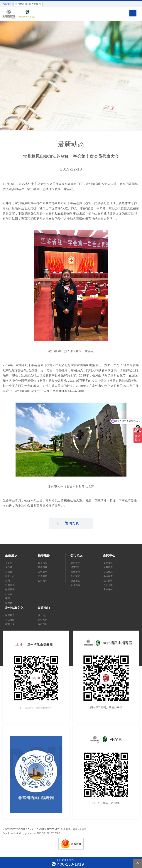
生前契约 (43, 581)
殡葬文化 (10, 624)
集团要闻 (108, 563)
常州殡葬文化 (14, 608)
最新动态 (108, 567)
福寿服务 (44, 555)
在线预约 (43, 624)
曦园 (8, 598)
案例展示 (43, 572)
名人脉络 (10, 620)
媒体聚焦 (108, 581)
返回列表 (68, 523)
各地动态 (108, 576)
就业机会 (43, 615)
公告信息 (108, 572)
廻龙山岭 (10, 576)
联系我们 (44, 608)
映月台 (9, 603)
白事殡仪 (43, 563)
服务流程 (43, 567)
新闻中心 (109, 555)
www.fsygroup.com (18, 829)
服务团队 (75, 581)
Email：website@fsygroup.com (19, 833)
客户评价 (108, 590)
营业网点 (43, 620)
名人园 (9, 594)
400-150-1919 (68, 864)
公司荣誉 (75, 576)
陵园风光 (10, 590)
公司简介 (75, 563)
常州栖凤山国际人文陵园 (74, 829)
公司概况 (77, 555)
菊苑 (8, 581)
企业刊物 (108, 585)
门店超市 (43, 576)
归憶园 (9, 572)
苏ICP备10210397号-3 (49, 833)
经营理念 (75, 567)
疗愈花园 (10, 585)
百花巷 (9, 563)
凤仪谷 (9, 567)
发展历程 (75, 572)
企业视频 (75, 585)
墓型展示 (11, 555)
